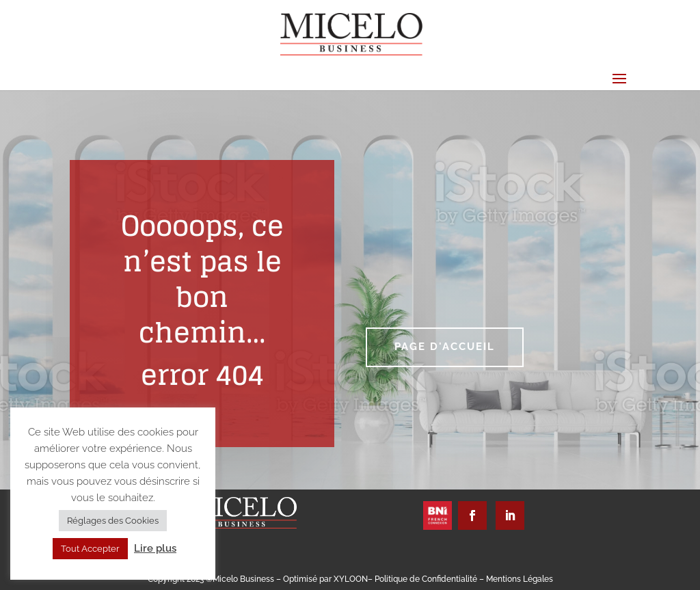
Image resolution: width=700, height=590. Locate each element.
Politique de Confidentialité (427, 579)
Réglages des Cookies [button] (113, 521)
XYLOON (351, 579)
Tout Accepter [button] (90, 549)
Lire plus (155, 548)
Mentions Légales (520, 579)
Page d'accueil (445, 347)
